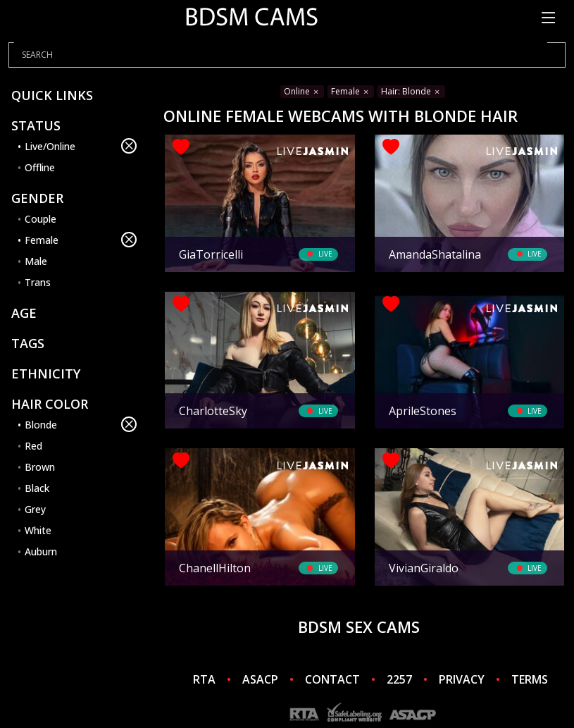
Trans (38, 282)
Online (302, 91)
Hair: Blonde (411, 91)
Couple (40, 219)
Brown (40, 467)
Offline (40, 167)
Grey (35, 509)
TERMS (530, 679)
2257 (399, 679)
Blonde (81, 424)
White (38, 530)
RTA (204, 679)
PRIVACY (462, 679)
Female (81, 240)
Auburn (41, 551)
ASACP (260, 679)
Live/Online (81, 146)
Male (36, 261)
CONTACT (332, 679)
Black (37, 488)
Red (33, 446)
